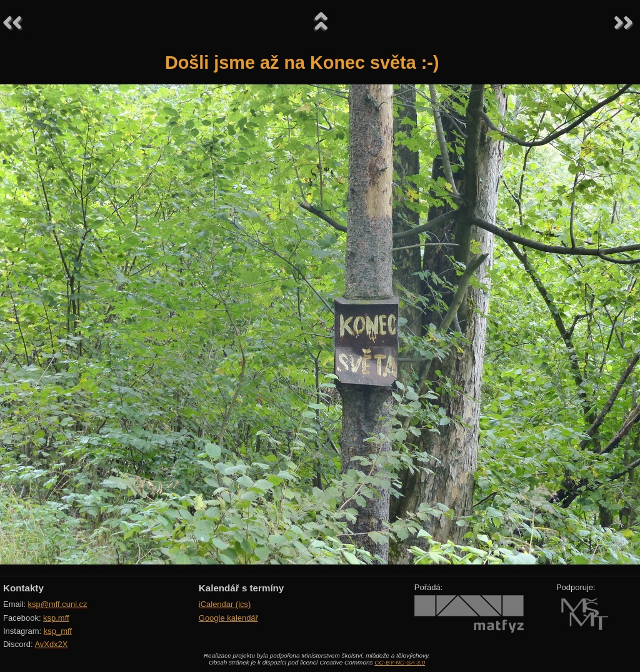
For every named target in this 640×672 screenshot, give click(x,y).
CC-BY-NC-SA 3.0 (400, 662)
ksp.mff (56, 618)
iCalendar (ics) (225, 604)
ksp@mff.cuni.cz (58, 604)
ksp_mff (58, 631)
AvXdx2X (51, 644)
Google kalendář (228, 618)
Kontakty (23, 588)
